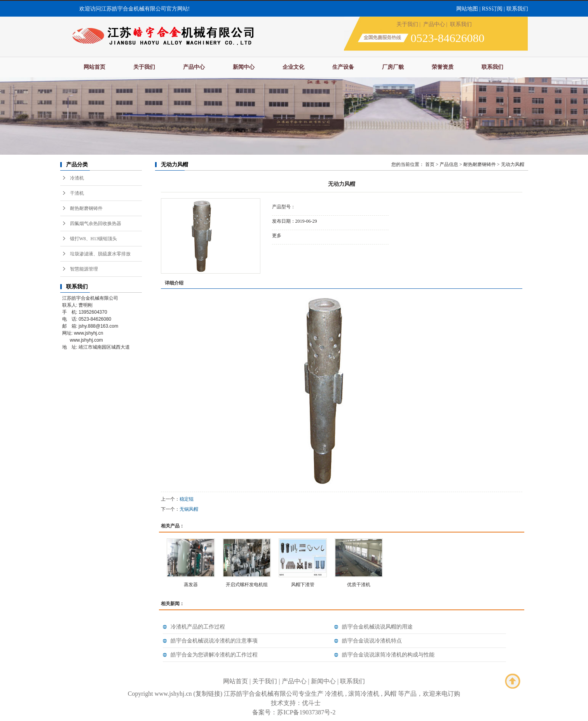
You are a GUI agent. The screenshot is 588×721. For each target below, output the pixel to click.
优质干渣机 (359, 585)
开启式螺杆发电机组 (247, 585)
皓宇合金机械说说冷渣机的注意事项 (214, 641)
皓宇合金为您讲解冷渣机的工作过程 (214, 655)
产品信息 (449, 164)
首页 (430, 164)
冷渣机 (77, 178)
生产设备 (343, 67)
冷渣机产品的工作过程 (198, 627)
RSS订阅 (492, 9)
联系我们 (517, 9)
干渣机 (77, 193)
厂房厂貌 (393, 67)
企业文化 (293, 67)
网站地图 (467, 9)
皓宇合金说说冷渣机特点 (372, 641)
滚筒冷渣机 (364, 694)
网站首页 (94, 67)
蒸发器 (191, 585)
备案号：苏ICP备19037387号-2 (294, 712)
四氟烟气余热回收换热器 (96, 223)
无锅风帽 (189, 509)
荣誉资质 (443, 67)
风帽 (390, 694)
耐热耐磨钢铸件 (86, 208)
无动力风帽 (513, 164)
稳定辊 (187, 499)
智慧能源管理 (84, 269)
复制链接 (208, 694)
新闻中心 (244, 67)
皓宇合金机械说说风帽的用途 (377, 627)
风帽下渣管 (303, 585)
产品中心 (434, 24)
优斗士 (311, 703)
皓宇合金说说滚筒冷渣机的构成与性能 (388, 655)
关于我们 (407, 24)
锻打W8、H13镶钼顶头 (94, 239)
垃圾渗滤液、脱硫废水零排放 (100, 254)
